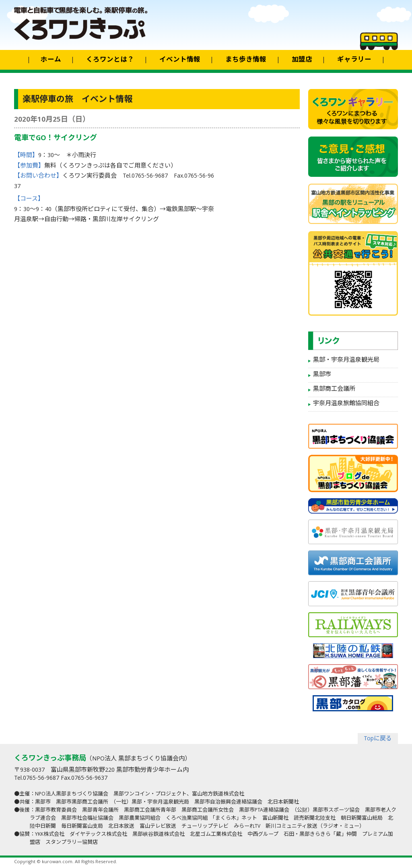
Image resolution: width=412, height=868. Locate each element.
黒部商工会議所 (334, 389)
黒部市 (322, 375)
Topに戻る (378, 739)
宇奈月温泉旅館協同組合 (346, 404)
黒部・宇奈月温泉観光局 (346, 360)
